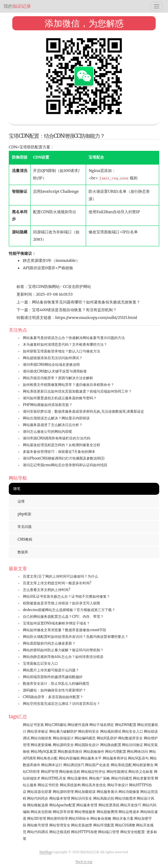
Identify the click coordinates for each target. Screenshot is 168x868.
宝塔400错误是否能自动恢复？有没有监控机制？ (74, 310)
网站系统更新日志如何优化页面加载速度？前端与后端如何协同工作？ (77, 391)
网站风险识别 (104, 798)
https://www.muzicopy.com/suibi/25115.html (96, 318)
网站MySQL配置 (44, 752)
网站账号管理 (38, 825)
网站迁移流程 (60, 832)
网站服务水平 (91, 758)
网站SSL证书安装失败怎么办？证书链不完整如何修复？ (66, 596)
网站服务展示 (107, 792)
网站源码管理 (63, 792)
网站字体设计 (118, 785)
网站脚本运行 (52, 765)
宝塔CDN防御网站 (44, 287)
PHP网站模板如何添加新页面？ (48, 405)
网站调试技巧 (74, 765)
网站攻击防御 (41, 812)
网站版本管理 (60, 798)
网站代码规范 (122, 778)
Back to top (84, 861)
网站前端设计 (63, 738)
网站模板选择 (38, 805)
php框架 (24, 514)
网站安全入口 (133, 731)
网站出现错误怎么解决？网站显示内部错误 (56, 418)
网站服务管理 (87, 805)
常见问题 (25, 527)
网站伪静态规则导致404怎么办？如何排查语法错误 (63, 657)
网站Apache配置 (62, 805)
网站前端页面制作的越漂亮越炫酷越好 (53, 677)
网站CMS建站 (56, 725)
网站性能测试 (117, 772)
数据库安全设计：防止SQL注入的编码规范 (56, 684)
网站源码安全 (63, 745)
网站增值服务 (85, 812)
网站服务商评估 (115, 758)
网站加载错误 (85, 792)
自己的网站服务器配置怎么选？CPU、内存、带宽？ (63, 617)
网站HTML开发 (54, 778)
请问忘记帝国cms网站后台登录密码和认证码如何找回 (65, 465)
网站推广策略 (99, 778)
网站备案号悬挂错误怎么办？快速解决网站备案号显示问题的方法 (74, 338)
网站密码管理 (57, 818)
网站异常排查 (63, 812)
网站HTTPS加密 (84, 832)
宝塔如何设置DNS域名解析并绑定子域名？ (56, 623)
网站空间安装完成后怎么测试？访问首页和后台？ (62, 704)
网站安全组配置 (133, 832)
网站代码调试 (38, 832)
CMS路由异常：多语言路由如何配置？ (53, 697)
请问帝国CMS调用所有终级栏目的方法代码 (57, 438)
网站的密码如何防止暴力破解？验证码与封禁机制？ (63, 650)
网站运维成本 (129, 812)
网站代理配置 (116, 752)
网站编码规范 (85, 738)
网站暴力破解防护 (63, 731)
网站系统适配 (121, 765)
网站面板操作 (94, 752)
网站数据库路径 (70, 752)
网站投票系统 (109, 805)
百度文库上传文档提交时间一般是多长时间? (57, 583)
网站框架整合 (143, 765)
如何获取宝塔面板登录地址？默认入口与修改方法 (62, 351)
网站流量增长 (78, 778)
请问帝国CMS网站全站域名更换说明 (51, 365)
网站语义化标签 (141, 772)
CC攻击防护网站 (76, 287)
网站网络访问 (137, 752)
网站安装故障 (82, 825)
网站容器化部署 (39, 792)
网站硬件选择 (78, 725)
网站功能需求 (125, 798)
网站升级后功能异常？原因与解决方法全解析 (58, 378)
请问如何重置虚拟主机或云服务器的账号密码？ (60, 398)
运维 (21, 501)
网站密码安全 (89, 731)
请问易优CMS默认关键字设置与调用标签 (55, 371)
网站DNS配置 (126, 725)
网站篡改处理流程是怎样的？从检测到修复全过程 (62, 445)
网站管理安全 (60, 825)
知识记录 (17, 6)
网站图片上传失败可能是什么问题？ (51, 670)
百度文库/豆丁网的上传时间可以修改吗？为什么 (60, 576)
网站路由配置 (111, 745)
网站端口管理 (109, 832)
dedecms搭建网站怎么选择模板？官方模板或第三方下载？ (69, 610)
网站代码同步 (38, 798)
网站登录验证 (38, 731)
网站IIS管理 (36, 818)
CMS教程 (25, 539)
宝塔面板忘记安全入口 (40, 663)
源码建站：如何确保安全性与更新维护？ (54, 690)
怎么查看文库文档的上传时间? (47, 590)
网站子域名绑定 (102, 725)
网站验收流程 (70, 772)
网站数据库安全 (130, 738)
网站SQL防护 (107, 738)
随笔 (17, 489)
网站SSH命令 (79, 818)
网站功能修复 (129, 792)
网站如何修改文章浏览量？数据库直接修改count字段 (64, 630)
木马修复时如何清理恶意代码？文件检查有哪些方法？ (65, 344)
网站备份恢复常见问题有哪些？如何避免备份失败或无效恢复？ (86, 302)
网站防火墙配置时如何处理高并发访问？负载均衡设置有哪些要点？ (76, 637)
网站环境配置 (104, 825)
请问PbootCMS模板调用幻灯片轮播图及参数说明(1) (64, 458)
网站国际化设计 (87, 745)
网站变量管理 (143, 778)
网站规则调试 (111, 731)
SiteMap (46, 852)
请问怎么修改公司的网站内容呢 (47, 432)
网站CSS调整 (125, 825)
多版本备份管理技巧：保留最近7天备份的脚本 (59, 452)
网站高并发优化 (94, 785)
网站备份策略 (101, 818)
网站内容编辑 (69, 758)
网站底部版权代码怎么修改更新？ (49, 643)
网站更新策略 (41, 745)
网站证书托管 (48, 785)
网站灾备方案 (123, 818)
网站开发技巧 (131, 805)
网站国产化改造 (97, 765)
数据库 (23, 552)
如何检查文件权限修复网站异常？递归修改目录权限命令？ (69, 385)
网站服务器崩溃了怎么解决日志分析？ (53, 425)
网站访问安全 (82, 798)
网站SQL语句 (138, 758)
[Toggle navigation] (156, 6)
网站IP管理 (50, 772)
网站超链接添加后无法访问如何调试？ (53, 358)
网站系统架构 (70, 785)
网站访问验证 (133, 745)
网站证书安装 (33, 725)
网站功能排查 (41, 738)
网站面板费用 (107, 812)
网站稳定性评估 (93, 772)
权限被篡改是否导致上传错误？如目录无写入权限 (62, 603)
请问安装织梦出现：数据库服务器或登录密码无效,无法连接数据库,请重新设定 (83, 411)
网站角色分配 (47, 758)
